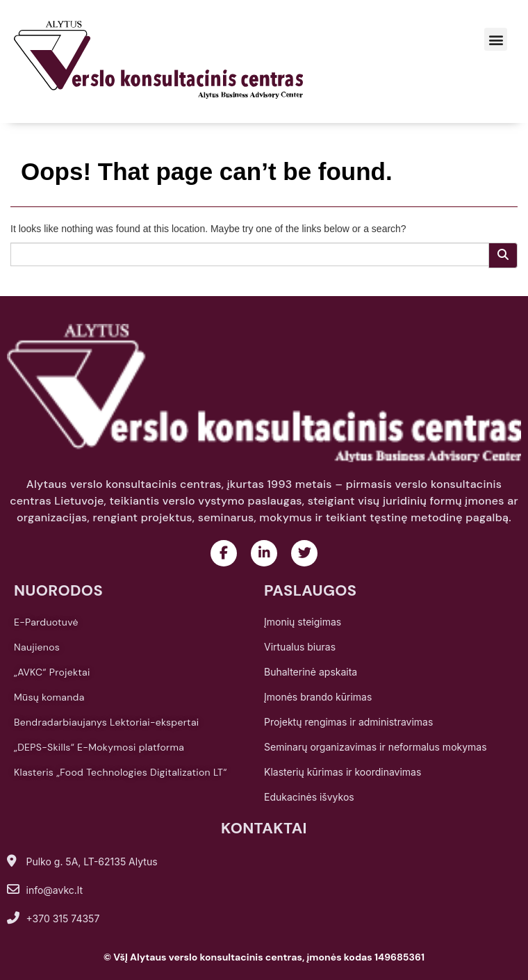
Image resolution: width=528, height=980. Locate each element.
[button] (496, 39)
